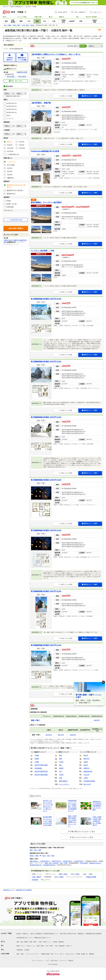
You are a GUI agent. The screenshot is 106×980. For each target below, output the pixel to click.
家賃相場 (35, 880)
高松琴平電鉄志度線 (41, 765)
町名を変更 (22, 77)
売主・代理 (64, 863)
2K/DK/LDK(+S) (11, 106)
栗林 (61, 759)
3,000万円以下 (56, 861)
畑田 (40, 850)
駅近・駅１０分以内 (52, 863)
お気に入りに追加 (65, 96)
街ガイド (62, 954)
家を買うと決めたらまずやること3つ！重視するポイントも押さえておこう (48, 806)
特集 (18, 954)
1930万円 (97, 720)
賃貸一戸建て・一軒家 (36, 942)
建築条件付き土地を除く (15, 190)
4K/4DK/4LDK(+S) (49, 865)
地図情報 (91, 954)
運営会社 (71, 961)
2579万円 (49, 735)
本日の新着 (11, 165)
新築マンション (21, 946)
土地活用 (27, 950)
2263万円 (73, 735)
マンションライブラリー (33, 954)
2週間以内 (10, 178)
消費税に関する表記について (42, 938)
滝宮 (36, 850)
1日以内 (10, 168)
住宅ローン (69, 946)
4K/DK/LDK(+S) (11, 112)
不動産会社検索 (91, 877)
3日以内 (10, 171)
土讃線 (37, 762)
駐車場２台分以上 (95, 863)
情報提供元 (81, 934)
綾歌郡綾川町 (88, 771)
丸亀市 (86, 762)
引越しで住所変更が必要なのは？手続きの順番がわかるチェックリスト (72, 821)
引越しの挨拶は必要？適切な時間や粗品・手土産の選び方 (97, 821)
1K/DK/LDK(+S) (11, 103)
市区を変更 (11, 77)
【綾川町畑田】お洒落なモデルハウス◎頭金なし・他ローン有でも (56, 54)
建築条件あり (11, 194)
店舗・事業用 (37, 877)
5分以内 (10, 145)
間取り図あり (34, 861)
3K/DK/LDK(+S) (11, 109)
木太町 (61, 762)
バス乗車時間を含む (13, 154)
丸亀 (61, 778)
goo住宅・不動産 (6, 933)
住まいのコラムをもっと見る (83, 837)
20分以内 (10, 151)
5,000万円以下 (79, 861)
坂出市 (86, 765)
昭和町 (61, 768)
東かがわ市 (87, 784)
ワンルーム (10, 119)
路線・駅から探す (16, 81)
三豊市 (86, 778)
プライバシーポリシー (38, 961)
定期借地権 (10, 207)
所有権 (8, 201)
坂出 (61, 765)
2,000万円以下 (45, 861)
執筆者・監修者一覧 (82, 954)
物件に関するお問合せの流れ (68, 934)
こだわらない (11, 162)
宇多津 (61, 775)
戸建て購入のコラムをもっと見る (83, 831)
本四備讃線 (38, 768)
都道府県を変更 (22, 72)
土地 (85, 874)
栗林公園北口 (63, 781)
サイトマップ (63, 961)
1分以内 (21, 142)
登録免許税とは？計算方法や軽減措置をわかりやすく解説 (97, 806)
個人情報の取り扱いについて (25, 938)
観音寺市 (86, 759)
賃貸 (91, 874)
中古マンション (31, 946)
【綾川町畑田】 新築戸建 (41, 103)
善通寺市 (86, 768)
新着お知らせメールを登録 (22, 57)
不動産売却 (20, 950)
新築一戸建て (63, 874)
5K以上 (9, 115)
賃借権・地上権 (11, 204)
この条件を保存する (9, 57)
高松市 (86, 755)
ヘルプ (47, 961)
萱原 (31, 850)
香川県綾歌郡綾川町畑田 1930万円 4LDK (46, 299)
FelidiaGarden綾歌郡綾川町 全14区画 (45, 151)
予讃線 (37, 755)
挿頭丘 (32, 856)
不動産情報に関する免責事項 (24, 890)
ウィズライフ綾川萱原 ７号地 (42, 251)
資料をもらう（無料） (90, 96)
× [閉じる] (103, 682)
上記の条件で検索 (16, 228)
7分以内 (21, 145)
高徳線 (37, 759)
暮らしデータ (55, 954)
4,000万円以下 (68, 861)
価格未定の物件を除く (14, 96)
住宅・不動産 (59, 877)
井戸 (61, 771)
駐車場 (55, 942)
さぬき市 (86, 775)
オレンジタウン (64, 784)
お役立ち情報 (5, 954)
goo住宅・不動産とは (23, 934)
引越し (22, 954)
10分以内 (10, 148)
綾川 (44, 856)
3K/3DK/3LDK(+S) (36, 865)
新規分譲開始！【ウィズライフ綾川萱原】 (47, 202)
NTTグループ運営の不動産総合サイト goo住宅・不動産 (20, 7)
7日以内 (10, 175)
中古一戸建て (75, 874)
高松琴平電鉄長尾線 (41, 775)
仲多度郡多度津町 (89, 781)
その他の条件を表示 (15, 220)
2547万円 (61, 735)
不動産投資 (62, 946)
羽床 (53, 856)
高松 (61, 755)
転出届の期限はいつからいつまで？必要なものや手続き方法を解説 (47, 821)
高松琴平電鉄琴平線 (41, 771)
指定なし (10, 142)
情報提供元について (9, 890)
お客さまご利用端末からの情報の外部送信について (44, 934)
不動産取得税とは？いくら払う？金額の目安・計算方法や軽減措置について (72, 806)
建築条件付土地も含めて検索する (16, 186)
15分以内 (22, 148)
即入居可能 (84, 863)
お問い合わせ (54, 961)
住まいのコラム (70, 954)
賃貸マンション (48, 942)
